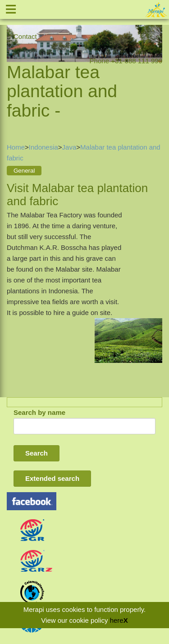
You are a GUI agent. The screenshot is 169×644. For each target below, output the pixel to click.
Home (16, 147)
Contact (25, 36)
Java (69, 147)
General (24, 171)
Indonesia (43, 147)
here (117, 620)
